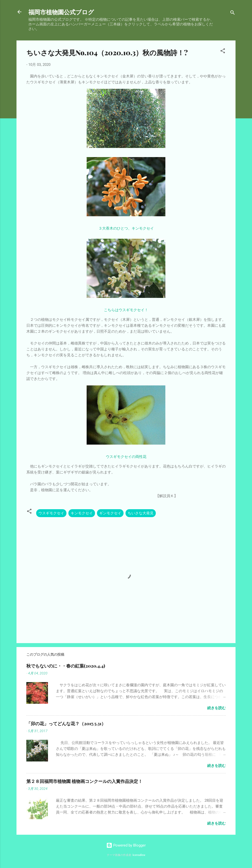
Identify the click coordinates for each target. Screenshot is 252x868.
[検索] (233, 13)
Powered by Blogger (126, 845)
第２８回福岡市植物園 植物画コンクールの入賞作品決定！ (84, 781)
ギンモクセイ (110, 513)
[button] (223, 52)
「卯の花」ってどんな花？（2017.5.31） (66, 723)
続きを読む (216, 708)
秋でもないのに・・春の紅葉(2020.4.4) (66, 666)
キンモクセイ (82, 513)
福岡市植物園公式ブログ (61, 12)
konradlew (139, 855)
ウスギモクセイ (51, 513)
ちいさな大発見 (141, 513)
